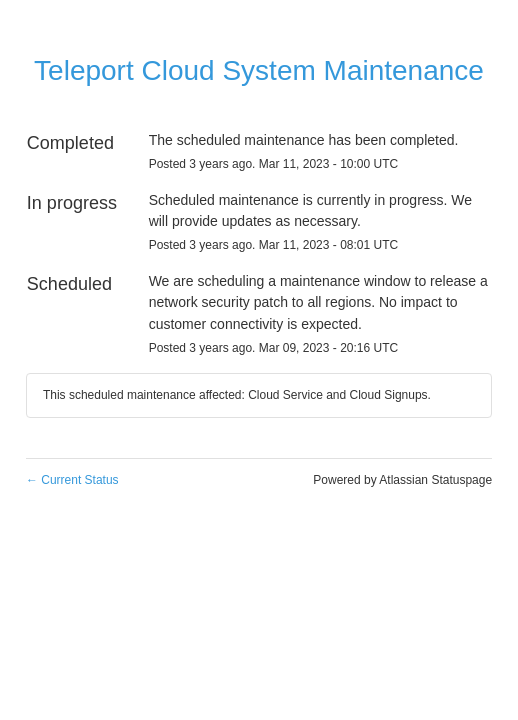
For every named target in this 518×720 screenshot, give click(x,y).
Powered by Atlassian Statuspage (402, 480)
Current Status (72, 480)
